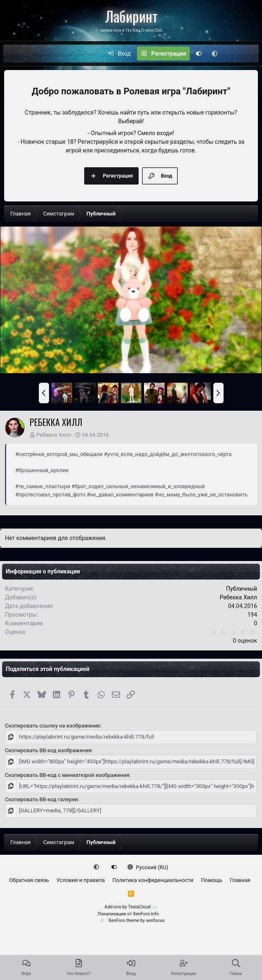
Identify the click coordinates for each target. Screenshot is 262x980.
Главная (240, 880)
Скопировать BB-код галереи (41, 799)
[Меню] (14, 54)
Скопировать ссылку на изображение (52, 726)
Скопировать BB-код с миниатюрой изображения (67, 775)
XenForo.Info (146, 913)
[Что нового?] (231, 54)
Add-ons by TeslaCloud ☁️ (131, 907)
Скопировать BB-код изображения (48, 750)
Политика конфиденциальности (153, 880)
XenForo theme (124, 920)
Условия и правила (81, 880)
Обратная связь (29, 880)
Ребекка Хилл (54, 435)
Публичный (242, 589)
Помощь (212, 880)
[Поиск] (248, 54)
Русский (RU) (148, 867)
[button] (215, 54)
